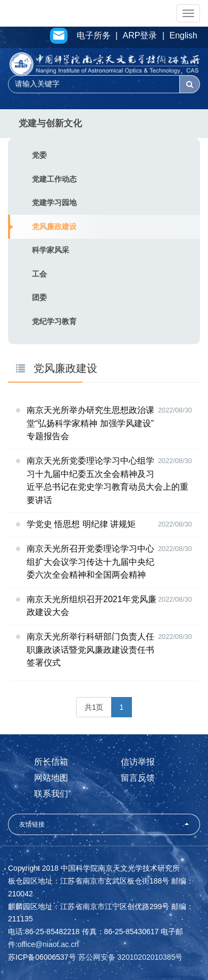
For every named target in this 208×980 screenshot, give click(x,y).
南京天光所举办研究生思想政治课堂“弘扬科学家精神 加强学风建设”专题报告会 (90, 423)
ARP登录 (140, 36)
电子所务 (94, 36)
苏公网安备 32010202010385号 (131, 957)
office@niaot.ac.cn (48, 944)
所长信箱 (51, 762)
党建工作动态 (54, 179)
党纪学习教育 (54, 321)
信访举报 (138, 762)
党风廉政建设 (54, 226)
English (184, 36)
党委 (39, 155)
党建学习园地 (54, 203)
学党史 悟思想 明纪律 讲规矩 (81, 524)
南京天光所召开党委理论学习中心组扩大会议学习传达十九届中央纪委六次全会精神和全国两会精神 (90, 562)
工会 (39, 274)
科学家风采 (51, 250)
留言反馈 (138, 778)
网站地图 (51, 778)
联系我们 (51, 794)
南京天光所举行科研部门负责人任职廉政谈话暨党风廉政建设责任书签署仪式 (90, 650)
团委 (39, 297)
